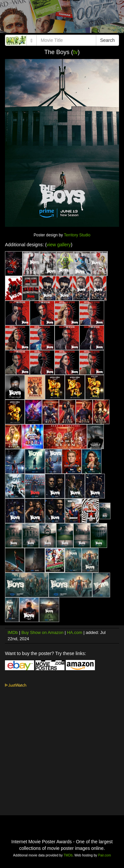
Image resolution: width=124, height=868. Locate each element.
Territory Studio (77, 235)
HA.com (74, 632)
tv (75, 52)
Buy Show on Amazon (42, 632)
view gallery (59, 245)
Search (107, 40)
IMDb (13, 632)
